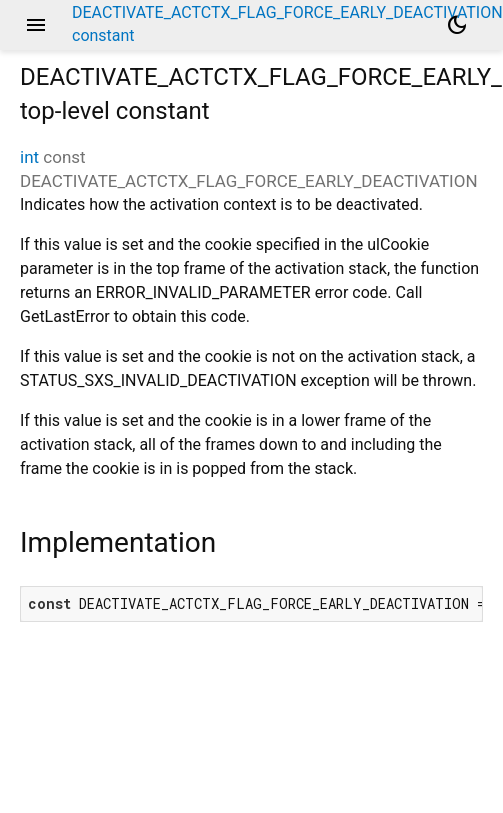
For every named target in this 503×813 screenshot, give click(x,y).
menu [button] (36, 25)
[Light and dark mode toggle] (457, 25)
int (29, 157)
